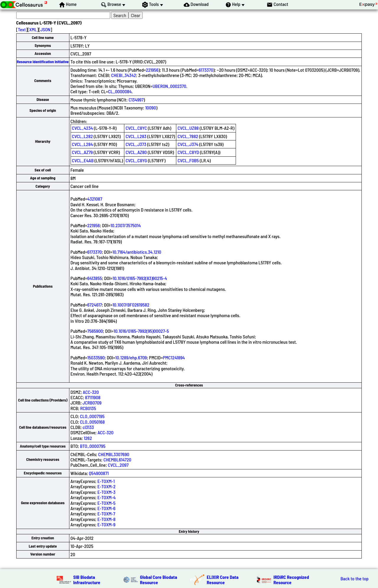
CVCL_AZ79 (83, 152)
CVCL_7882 (188, 136)
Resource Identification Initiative (43, 62)
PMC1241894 (174, 357)
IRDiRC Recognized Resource (291, 580)
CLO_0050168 (92, 422)
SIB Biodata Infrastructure (87, 580)
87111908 (93, 397)
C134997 (136, 100)
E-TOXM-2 (107, 486)
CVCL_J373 (136, 144)
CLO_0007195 (92, 416)
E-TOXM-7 (106, 514)
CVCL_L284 (83, 144)
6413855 (95, 278)
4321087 (95, 199)
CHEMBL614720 (117, 460)
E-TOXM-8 (107, 519)
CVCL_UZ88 (188, 128)
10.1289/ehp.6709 (131, 357)
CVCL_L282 (83, 136)
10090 (151, 108)
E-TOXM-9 (106, 524)
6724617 (95, 305)
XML (33, 29)
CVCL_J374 (188, 144)
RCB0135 (88, 408)
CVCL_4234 (83, 128)
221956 (152, 70)
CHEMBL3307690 (114, 454)
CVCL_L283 (136, 136)
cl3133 (88, 427)
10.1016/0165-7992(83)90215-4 (140, 278)
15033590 (96, 357)
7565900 (95, 331)
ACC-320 (91, 392)
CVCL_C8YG (136, 160)
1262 (88, 438)
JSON (45, 29)
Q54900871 (99, 473)
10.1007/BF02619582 (131, 305)
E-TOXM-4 (107, 497)
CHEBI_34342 (124, 75)
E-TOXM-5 (106, 503)
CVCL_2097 (118, 465)
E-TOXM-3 (106, 492)
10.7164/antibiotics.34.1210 (137, 252)
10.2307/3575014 (126, 225)
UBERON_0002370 (170, 86)
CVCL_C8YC (136, 128)
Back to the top (355, 579)
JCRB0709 (92, 403)
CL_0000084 (120, 91)
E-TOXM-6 (107, 508)
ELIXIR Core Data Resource (223, 580)
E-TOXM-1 (106, 481)
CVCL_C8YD (188, 152)
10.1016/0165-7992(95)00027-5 (141, 331)
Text (22, 29)
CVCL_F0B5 (188, 160)
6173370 (206, 70)
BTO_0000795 (93, 446)
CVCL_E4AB (83, 160)
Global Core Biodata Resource (159, 580)
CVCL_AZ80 (136, 152)
